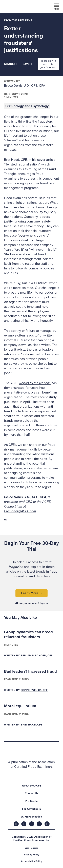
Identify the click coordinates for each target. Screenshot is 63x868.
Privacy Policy (32, 855)
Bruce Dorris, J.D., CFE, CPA (25, 86)
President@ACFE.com (20, 511)
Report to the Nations (35, 383)
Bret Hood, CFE (32, 725)
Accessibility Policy (32, 861)
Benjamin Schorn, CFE (37, 656)
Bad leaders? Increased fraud (30, 671)
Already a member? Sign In (32, 603)
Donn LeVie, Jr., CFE (34, 690)
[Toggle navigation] (56, 6)
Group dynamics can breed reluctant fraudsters (28, 634)
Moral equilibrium (20, 706)
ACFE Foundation (32, 817)
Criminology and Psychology (27, 106)
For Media (32, 801)
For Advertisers (32, 809)
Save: (28, 64)
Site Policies (32, 848)
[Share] (11, 64)
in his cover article (42, 160)
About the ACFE (32, 786)
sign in (52, 61)
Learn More (30, 593)
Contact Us (32, 793)
